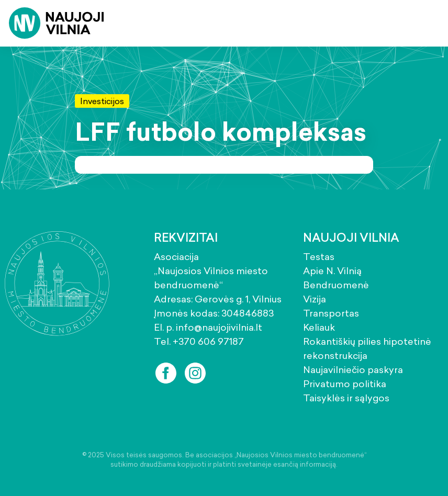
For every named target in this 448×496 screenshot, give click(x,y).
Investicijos (102, 101)
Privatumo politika (345, 384)
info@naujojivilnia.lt (219, 327)
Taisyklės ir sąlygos (346, 398)
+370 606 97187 (208, 341)
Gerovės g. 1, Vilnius (238, 299)
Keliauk (319, 327)
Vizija (315, 299)
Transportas (331, 313)
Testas (319, 257)
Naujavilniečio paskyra (353, 370)
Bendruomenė (336, 285)
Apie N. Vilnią (332, 271)
